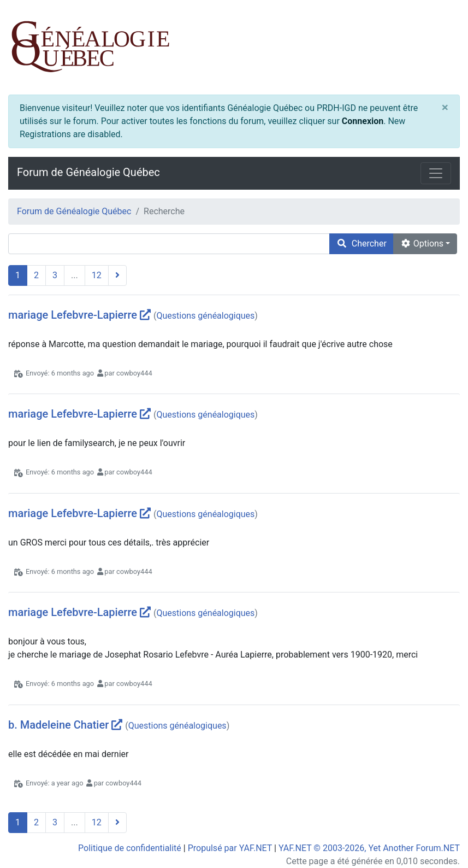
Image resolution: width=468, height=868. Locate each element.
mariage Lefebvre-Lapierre (73, 315)
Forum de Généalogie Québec (88, 172)
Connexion (363, 121)
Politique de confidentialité (130, 848)
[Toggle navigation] (436, 173)
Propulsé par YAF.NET (230, 848)
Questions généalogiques (205, 316)
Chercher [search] (362, 244)
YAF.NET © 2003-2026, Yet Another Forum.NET (369, 848)
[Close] (445, 108)
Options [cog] (422, 244)
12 (97, 275)
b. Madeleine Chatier (58, 725)
